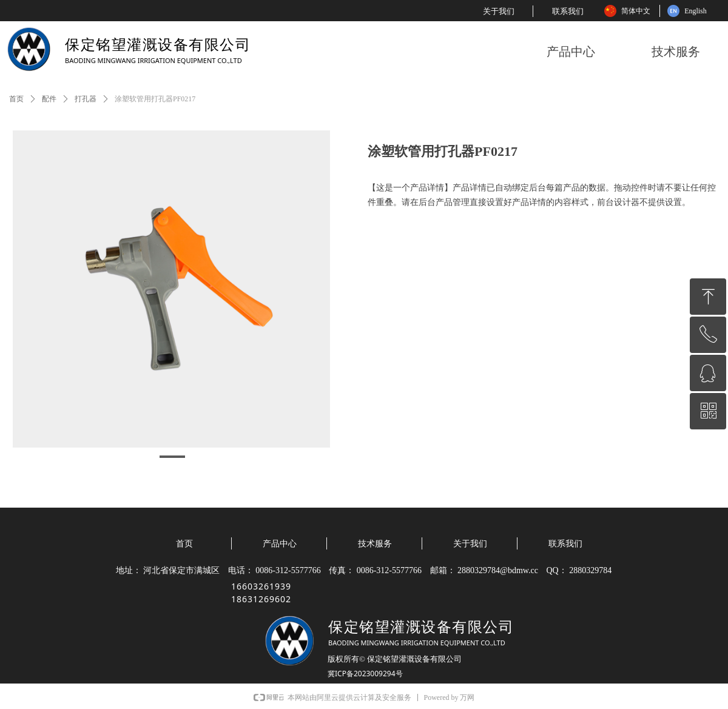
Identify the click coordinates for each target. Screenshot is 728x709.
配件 (49, 99)
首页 (16, 99)
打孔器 (86, 99)
